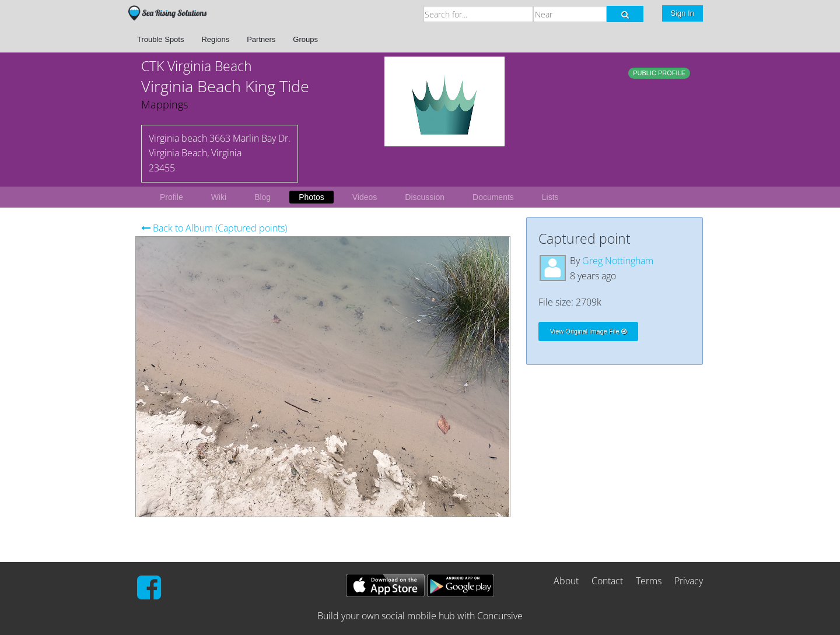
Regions (215, 39)
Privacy (689, 581)
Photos (311, 197)
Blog (262, 197)
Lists (550, 197)
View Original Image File (588, 331)
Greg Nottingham (618, 261)
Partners (261, 39)
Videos (365, 197)
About (566, 581)
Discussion (425, 197)
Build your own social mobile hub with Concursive (420, 616)
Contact (607, 581)
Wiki (219, 197)
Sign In (682, 13)
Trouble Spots (160, 39)
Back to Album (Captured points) (214, 228)
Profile (171, 197)
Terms (649, 581)
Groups (305, 39)
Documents (493, 197)
